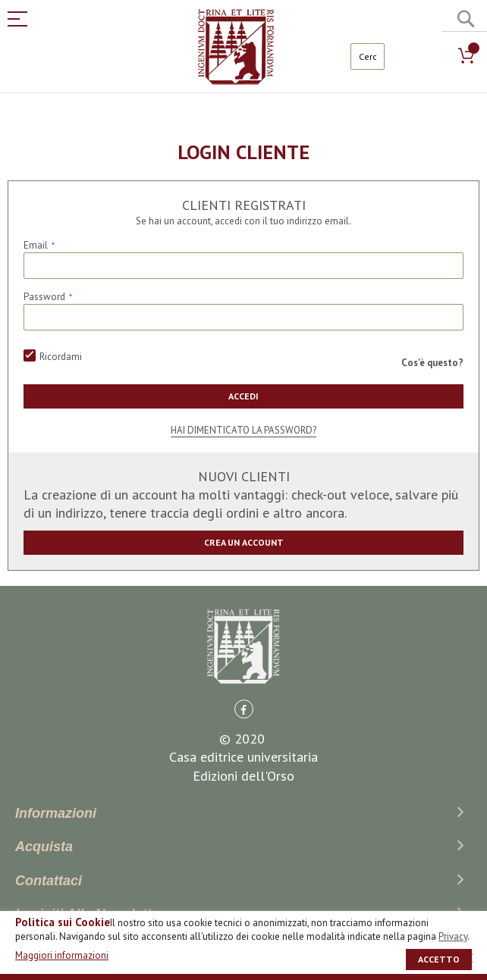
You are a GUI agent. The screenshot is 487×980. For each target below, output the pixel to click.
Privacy (453, 936)
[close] (468, 958)
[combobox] (368, 56)
